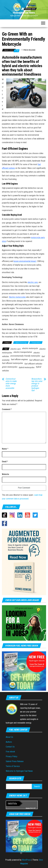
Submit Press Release (15, 761)
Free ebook (10, 752)
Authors (9, 742)
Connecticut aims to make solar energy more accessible (11, 384)
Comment (7, 409)
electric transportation (23, 352)
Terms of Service (13, 766)
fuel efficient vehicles (33, 364)
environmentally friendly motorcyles (25, 356)
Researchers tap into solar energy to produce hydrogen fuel (37, 385)
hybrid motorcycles (26, 367)
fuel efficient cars (36, 360)
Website (6, 474)
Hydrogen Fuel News (24, 13)
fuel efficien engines (19, 359)
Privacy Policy (12, 756)
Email (5, 462)
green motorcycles (10, 367)
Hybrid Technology (21, 343)
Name (5, 449)
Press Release (29, 50)
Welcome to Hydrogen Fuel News (19, 771)
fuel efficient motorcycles (12, 363)
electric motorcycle (30, 348)
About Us (9, 737)
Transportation (36, 343)
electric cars (15, 349)
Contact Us (10, 747)
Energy (28, 808)
